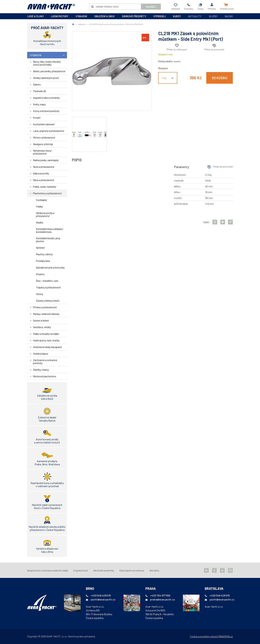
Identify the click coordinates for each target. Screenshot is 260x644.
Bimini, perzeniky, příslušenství (49, 71)
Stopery (40, 274)
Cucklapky (41, 200)
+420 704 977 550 (160, 595)
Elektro (37, 84)
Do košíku (220, 78)
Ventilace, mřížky (42, 327)
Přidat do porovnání (214, 49)
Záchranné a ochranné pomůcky (45, 362)
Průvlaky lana (43, 261)
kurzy (177, 16)
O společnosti (81, 570)
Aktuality (195, 16)
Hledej (151, 7)
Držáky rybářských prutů (46, 78)
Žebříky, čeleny (41, 370)
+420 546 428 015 (101, 595)
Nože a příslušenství (44, 167)
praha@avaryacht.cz (162, 599)
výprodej (160, 16)
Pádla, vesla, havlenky (45, 187)
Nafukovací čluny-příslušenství (43, 152)
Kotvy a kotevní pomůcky (46, 111)
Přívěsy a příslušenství (45, 307)
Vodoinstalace (41, 354)
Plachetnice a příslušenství (47, 193)
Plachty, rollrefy (44, 254)
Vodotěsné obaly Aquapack (47, 347)
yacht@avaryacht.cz (103, 599)
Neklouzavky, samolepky (46, 160)
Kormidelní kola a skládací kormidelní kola (49, 230)
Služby (213, 16)
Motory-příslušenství (44, 137)
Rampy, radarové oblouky (46, 314)
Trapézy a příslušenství (48, 287)
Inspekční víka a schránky (46, 98)
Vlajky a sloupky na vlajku (46, 334)
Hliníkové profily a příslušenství (45, 215)
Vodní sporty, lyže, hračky (46, 340)
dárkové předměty (134, 16)
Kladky (40, 222)
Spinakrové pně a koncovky (50, 268)
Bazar (229, 16)
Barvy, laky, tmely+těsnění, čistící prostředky (47, 63)
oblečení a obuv (104, 16)
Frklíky (39, 207)
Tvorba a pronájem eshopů (204, 636)
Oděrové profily (41, 173)
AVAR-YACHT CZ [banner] (51, 7)
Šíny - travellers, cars (47, 281)
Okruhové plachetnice (45, 376)
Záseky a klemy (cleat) (48, 301)
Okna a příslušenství (44, 180)
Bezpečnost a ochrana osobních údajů (48, 570)
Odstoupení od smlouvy (132, 570)
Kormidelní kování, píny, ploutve (48, 240)
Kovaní (37, 118)
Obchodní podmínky (104, 570)
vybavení (81, 16)
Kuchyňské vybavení (44, 124)
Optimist (40, 248)
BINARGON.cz (226, 636)
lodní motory (60, 16)
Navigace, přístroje (43, 144)
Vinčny (40, 294)
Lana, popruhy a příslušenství (49, 131)
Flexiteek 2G (40, 91)
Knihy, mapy (39, 104)
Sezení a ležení (41, 321)
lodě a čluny (36, 16)
